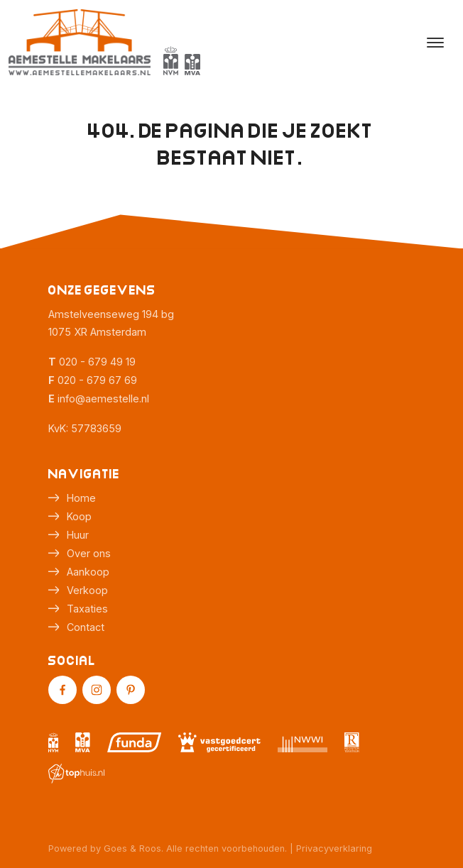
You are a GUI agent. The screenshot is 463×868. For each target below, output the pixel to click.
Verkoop (87, 590)
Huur (78, 535)
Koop (79, 516)
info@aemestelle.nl (103, 399)
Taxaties (87, 609)
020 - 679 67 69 (97, 380)
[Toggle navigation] (435, 43)
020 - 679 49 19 (97, 362)
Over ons (89, 553)
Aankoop (88, 572)
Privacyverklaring (334, 848)
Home (81, 498)
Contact (86, 627)
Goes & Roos (132, 848)
